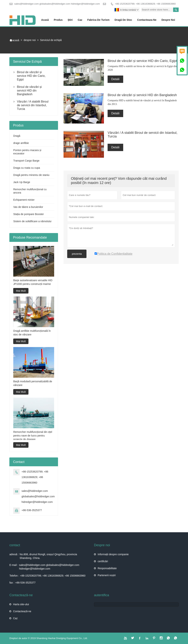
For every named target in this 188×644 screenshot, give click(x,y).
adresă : (14, 554)
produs (58, 20)
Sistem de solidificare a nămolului (32, 221)
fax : (12, 583)
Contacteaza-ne (147, 20)
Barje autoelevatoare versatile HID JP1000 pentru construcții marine (33, 282)
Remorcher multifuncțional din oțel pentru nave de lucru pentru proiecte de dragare (33, 436)
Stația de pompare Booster (29, 214)
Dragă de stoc (123, 20)
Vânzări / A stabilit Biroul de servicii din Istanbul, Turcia (33, 105)
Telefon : (14, 576)
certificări (103, 561)
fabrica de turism (98, 20)
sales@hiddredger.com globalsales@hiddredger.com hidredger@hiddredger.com (57, 4)
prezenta (77, 254)
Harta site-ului (21, 604)
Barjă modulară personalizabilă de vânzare (33, 383)
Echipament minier (24, 200)
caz (80, 20)
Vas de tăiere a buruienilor (28, 207)
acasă (45, 20)
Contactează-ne (22, 611)
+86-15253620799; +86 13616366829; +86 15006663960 (145, 4)
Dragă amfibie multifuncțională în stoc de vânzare (32, 333)
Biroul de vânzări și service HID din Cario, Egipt (31, 76)
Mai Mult (21, 291)
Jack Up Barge (22, 182)
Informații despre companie (113, 554)
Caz (15, 618)
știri (70, 20)
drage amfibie (21, 143)
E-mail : (14, 565)
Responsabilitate (107, 568)
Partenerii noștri (107, 575)
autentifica (102, 595)
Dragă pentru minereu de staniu (31, 175)
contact (15, 545)
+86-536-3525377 (32, 510)
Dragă (17, 136)
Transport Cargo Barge (26, 161)
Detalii (115, 79)
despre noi (168, 20)
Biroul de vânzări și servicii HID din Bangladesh (29, 91)
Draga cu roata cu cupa (27, 168)
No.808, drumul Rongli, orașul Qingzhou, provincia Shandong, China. (48, 556)
